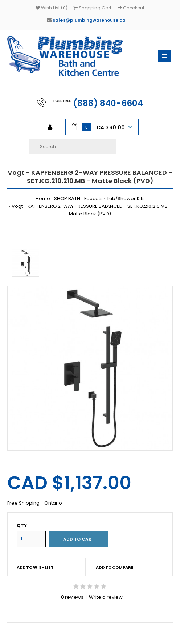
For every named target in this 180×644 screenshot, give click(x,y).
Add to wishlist (35, 567)
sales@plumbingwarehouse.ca (89, 20)
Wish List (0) (52, 8)
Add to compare (114, 567)
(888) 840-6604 (108, 103)
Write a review (106, 597)
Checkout (131, 8)
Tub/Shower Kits (126, 199)
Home (43, 199)
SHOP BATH (67, 199)
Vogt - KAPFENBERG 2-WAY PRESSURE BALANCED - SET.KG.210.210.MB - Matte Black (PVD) (91, 210)
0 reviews (72, 597)
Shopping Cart (93, 8)
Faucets (93, 199)
